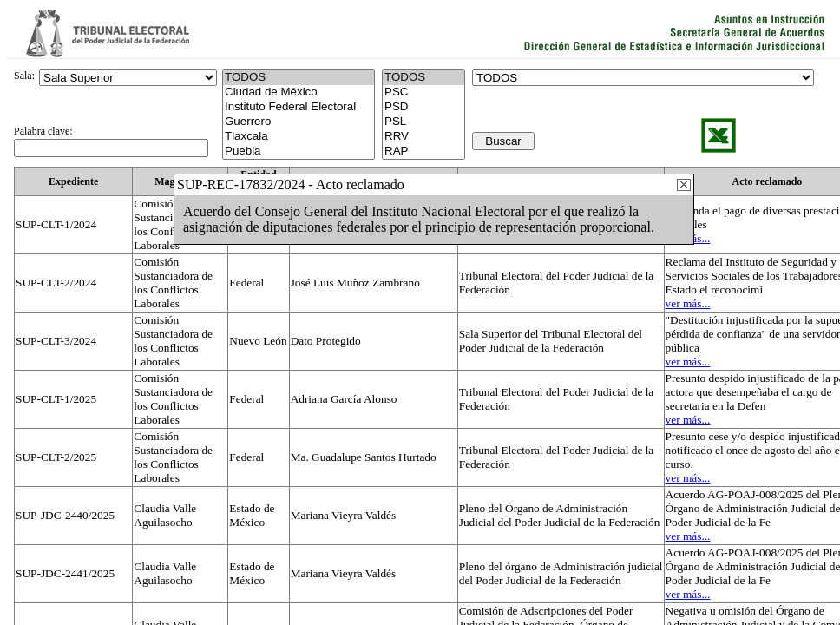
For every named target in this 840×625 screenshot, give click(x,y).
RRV (423, 137)
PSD (423, 107)
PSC (423, 92)
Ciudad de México (299, 92)
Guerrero (299, 122)
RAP (423, 151)
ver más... (688, 303)
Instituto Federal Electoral (299, 107)
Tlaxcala (299, 137)
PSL (423, 122)
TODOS (423, 78)
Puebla (299, 151)
